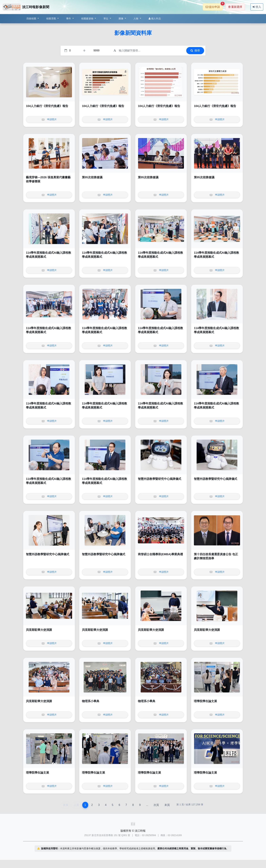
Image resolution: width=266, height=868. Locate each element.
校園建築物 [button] (88, 19)
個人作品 (155, 19)
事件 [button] (69, 19)
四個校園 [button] (32, 19)
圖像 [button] (121, 19)
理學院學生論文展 (205, 701)
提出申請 (214, 6)
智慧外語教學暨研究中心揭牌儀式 (160, 479)
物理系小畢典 (91, 701)
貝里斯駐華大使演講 (39, 630)
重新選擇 (235, 7)
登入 (257, 7)
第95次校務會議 (92, 177)
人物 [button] (136, 19)
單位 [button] (106, 19)
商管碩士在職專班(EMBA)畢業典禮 (160, 554)
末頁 (167, 805)
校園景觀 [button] (51, 19)
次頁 (156, 805)
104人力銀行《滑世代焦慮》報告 (47, 106)
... (147, 805)
